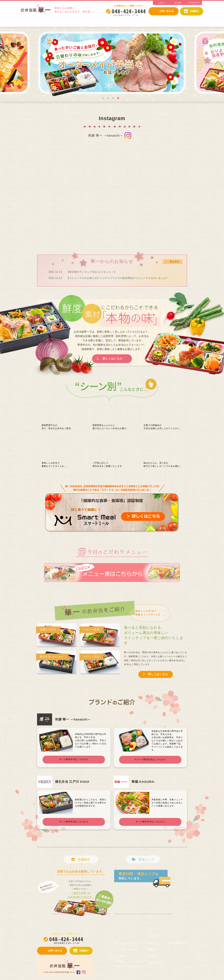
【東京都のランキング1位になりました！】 (92, 272)
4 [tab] (118, 98)
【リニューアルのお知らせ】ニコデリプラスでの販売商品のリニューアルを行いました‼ (117, 278)
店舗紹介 (152, 950)
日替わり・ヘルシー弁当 (130, 23)
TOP (117, 936)
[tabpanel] (112, 64)
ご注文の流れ (192, 23)
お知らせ (173, 936)
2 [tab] (108, 98)
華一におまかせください (37, 23)
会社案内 (152, 956)
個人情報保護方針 (178, 943)
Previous (29, 64)
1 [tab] (103, 98)
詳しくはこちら (113, 359)
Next (195, 64)
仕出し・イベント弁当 (164, 23)
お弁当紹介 (101, 23)
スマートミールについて (73, 23)
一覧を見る (174, 262)
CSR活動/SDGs (155, 963)
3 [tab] (113, 98)
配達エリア (153, 943)
